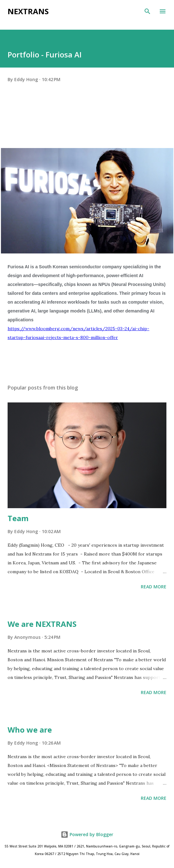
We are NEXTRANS (42, 624)
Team (18, 518)
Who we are (30, 730)
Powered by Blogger (87, 834)
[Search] (147, 11)
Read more (154, 587)
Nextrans (28, 11)
